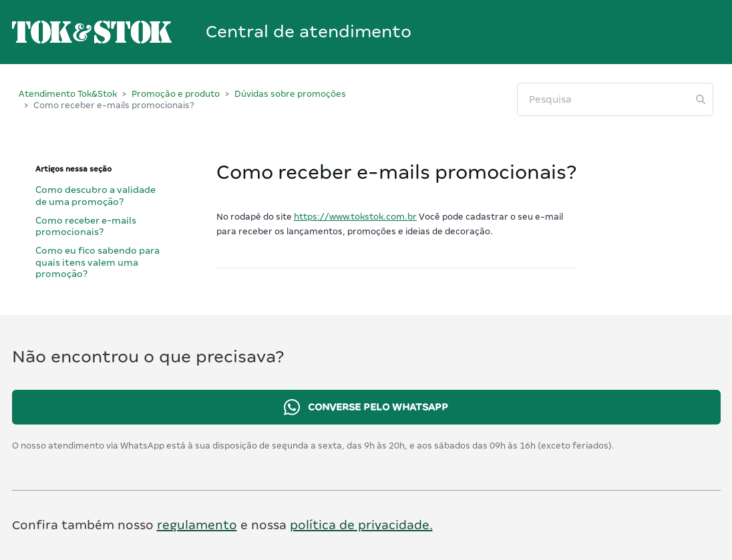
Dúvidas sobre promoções (290, 94)
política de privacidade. (361, 525)
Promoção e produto (176, 94)
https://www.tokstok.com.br (355, 217)
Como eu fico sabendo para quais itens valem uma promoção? (98, 262)
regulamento (197, 525)
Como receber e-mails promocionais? (86, 226)
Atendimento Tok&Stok (68, 94)
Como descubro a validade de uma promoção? (96, 196)
